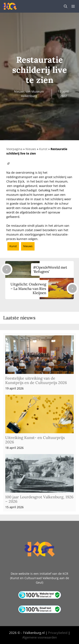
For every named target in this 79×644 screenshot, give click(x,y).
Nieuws (31, 149)
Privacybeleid (58, 633)
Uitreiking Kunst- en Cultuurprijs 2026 (35, 440)
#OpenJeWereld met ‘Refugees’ (50, 269)
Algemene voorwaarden (40, 637)
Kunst (43, 149)
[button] (66, 6)
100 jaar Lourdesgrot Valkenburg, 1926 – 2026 (39, 499)
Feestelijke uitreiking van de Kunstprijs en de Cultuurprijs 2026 (36, 381)
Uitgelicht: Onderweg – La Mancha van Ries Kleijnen (28, 289)
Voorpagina (14, 149)
